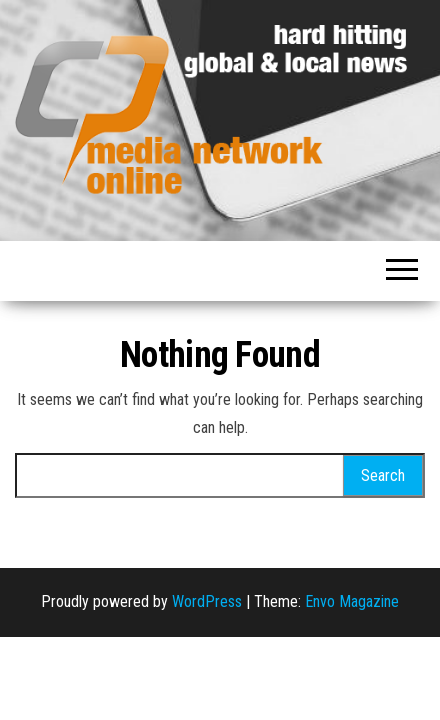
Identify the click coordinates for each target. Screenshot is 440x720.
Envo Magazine (352, 601)
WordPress (207, 601)
